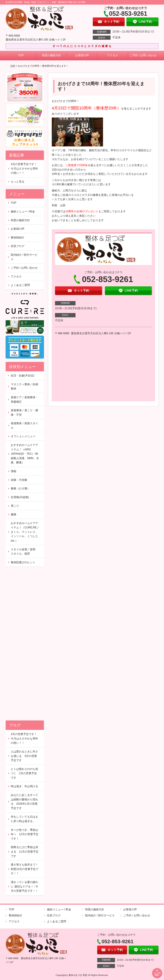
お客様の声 (82, 55)
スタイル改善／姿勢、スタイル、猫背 (24, 552)
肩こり (15, 506)
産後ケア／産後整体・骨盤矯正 (24, 400)
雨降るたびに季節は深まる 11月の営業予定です (25, 852)
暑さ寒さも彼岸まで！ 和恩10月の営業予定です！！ (26, 869)
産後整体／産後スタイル (24, 426)
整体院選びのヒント (23, 562)
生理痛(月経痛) (20, 497)
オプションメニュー (23, 436)
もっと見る (18, 182)
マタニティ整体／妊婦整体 (24, 387)
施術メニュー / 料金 (23, 212)
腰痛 (13, 514)
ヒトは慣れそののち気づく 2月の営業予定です (24, 773)
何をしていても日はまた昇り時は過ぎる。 (24, 819)
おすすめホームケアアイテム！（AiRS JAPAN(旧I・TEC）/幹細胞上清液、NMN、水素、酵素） (25, 454)
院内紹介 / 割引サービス (24, 257)
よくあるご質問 (20, 285)
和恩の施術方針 (51, 55)
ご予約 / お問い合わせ (143, 55)
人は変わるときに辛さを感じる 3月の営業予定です (24, 756)
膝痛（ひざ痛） (20, 488)
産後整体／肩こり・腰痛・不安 (24, 413)
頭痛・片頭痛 (19, 480)
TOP (21, 55)
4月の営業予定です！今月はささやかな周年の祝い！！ (24, 168)
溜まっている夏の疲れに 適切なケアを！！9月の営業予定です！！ (24, 886)
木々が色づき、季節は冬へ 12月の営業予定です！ (25, 834)
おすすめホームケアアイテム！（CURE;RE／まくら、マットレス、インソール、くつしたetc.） (25, 532)
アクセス (113, 55)
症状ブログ (18, 246)
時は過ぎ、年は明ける (24, 786)
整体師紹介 (18, 238)
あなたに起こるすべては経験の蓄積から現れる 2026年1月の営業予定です (24, 802)
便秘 (13, 471)
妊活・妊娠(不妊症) (23, 376)
